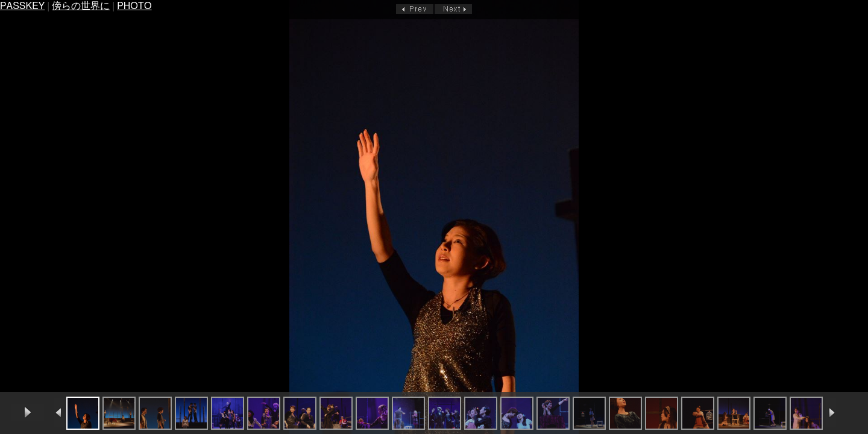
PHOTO (134, 6)
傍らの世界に (81, 6)
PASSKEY (22, 6)
